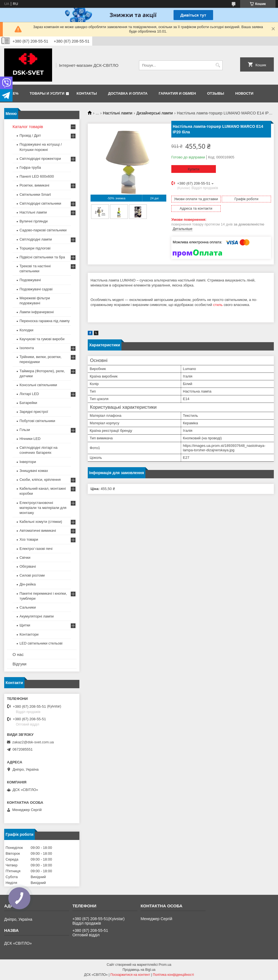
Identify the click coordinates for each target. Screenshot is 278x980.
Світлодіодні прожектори (40, 159)
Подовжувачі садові (36, 289)
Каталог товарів (28, 127)
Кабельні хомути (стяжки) (41, 522)
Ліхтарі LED (29, 394)
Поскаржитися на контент (130, 975)
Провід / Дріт (30, 135)
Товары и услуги (47, 93)
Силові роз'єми (32, 575)
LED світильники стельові (41, 643)
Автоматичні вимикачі (38, 531)
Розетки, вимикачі (34, 185)
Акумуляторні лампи (37, 616)
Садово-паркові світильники (43, 230)
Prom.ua (165, 965)
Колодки (26, 330)
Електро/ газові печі (36, 549)
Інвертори (28, 462)
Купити (194, 169)
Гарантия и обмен (177, 93)
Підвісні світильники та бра (42, 257)
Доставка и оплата (128, 93)
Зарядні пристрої (34, 412)
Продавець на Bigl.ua (139, 970)
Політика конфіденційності (174, 975)
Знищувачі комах (34, 471)
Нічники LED (30, 439)
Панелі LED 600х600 (37, 176)
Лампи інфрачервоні (37, 312)
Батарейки (28, 403)
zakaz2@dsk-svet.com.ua (33, 742)
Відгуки (19, 664)
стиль (218, 305)
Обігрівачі (28, 566)
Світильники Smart (35, 194)
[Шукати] (218, 65)
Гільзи (25, 430)
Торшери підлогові (35, 248)
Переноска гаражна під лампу (45, 321)
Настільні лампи (118, 113)
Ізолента (27, 348)
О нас (18, 654)
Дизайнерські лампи (155, 113)
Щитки (25, 625)
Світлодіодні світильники (40, 203)
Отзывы (216, 93)
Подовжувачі (30, 280)
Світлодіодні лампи (36, 239)
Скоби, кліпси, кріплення (40, 480)
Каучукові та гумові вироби (42, 339)
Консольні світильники (38, 385)
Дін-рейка (28, 584)
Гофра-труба (30, 167)
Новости (244, 93)
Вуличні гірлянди (34, 221)
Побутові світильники (37, 421)
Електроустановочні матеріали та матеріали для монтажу (43, 508)
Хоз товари (29, 539)
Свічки (25, 558)
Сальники (28, 607)
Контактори (29, 634)
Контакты (87, 93)
